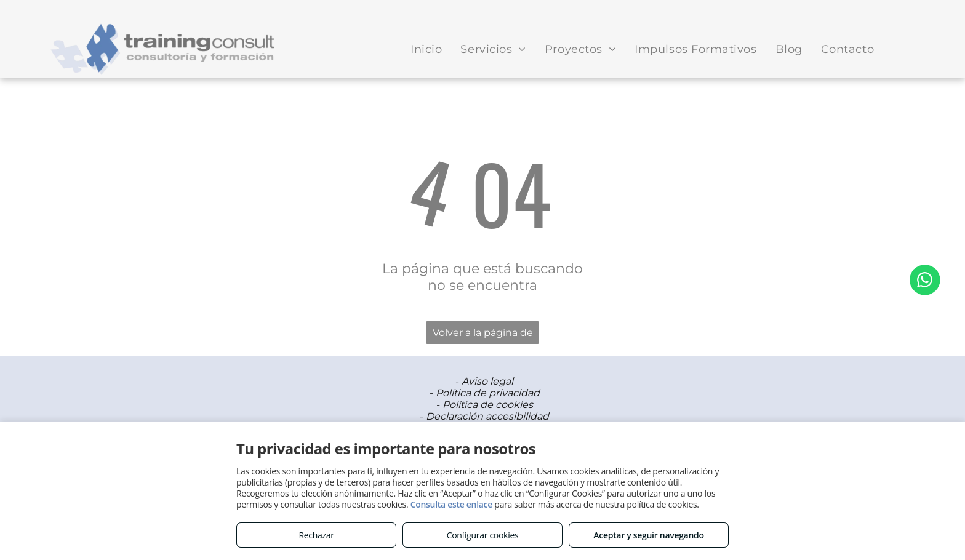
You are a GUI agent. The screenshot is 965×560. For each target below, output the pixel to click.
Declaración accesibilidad (487, 416)
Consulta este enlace (451, 504)
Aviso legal (487, 381)
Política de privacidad (488, 393)
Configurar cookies (483, 535)
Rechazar (316, 535)
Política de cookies (488, 405)
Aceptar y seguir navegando (648, 535)
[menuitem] (426, 49)
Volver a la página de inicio (483, 335)
